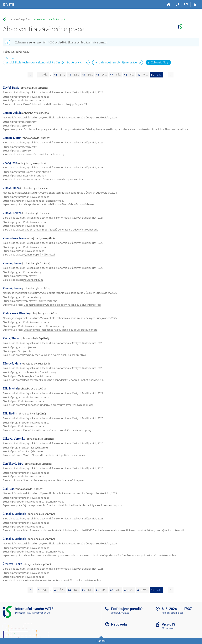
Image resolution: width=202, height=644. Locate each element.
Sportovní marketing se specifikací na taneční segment (54, 480)
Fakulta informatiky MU (38, 613)
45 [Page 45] (87, 74)
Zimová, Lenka (12, 263)
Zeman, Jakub (12, 113)
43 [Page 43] (60, 74)
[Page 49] (30, 75)
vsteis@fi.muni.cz (120, 613)
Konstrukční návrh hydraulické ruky (44, 154)
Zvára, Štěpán (12, 338)
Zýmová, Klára (12, 364)
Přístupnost (168, 628)
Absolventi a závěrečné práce (51, 19)
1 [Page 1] (43, 74)
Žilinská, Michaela (15, 514)
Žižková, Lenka (13, 564)
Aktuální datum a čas (173, 613)
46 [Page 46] (101, 74)
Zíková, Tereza (12, 213)
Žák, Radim (10, 414)
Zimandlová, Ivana (14, 238)
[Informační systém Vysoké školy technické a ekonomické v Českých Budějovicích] (8, 4)
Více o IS (168, 624)
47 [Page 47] (116, 74)
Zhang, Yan (10, 163)
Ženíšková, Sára (13, 464)
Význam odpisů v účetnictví (39, 255)
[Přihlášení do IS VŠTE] (195, 4)
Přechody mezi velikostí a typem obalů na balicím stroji (55, 355)
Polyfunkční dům (33, 280)
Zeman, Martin (12, 138)
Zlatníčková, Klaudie (16, 313)
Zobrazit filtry (158, 62)
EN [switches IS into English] (186, 4)
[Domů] (169, 4)
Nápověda (119, 624)
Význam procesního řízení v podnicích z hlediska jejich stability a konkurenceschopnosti (73, 505)
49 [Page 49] (143, 74)
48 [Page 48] (129, 74)
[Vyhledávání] (177, 4)
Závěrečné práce (20, 19)
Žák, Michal (10, 389)
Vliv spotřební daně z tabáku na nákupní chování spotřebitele (59, 204)
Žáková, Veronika (14, 439)
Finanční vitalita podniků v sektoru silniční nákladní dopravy (57, 430)
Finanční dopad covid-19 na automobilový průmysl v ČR (55, 104)
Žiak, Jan (9, 489)
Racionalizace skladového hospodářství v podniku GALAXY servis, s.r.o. (63, 380)
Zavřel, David (11, 88)
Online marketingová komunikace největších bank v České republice (62, 580)
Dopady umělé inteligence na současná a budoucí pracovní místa (60, 330)
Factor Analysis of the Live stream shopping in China (53, 179)
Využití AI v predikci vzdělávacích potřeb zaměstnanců (54, 455)
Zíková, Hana (11, 188)
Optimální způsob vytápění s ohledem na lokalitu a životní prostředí (62, 305)
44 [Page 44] (73, 74)
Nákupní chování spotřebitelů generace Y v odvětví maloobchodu (61, 230)
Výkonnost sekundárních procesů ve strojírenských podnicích (58, 405)
